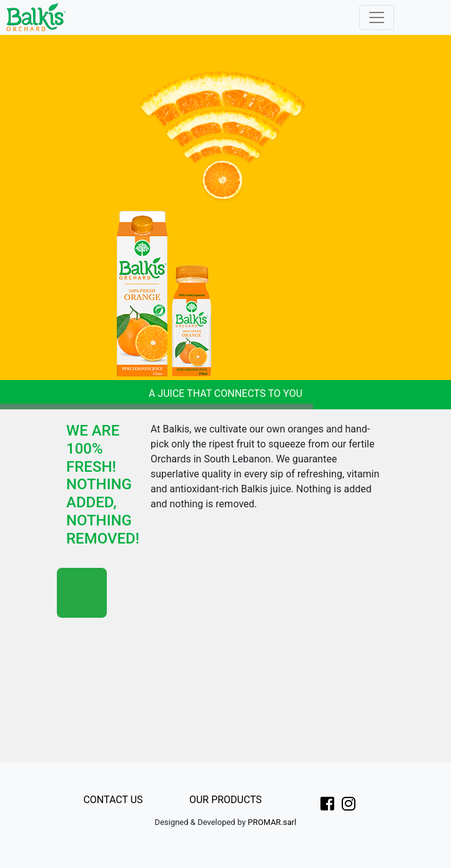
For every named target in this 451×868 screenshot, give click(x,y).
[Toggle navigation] (377, 17)
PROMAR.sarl (272, 822)
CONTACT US (113, 800)
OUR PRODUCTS (225, 800)
